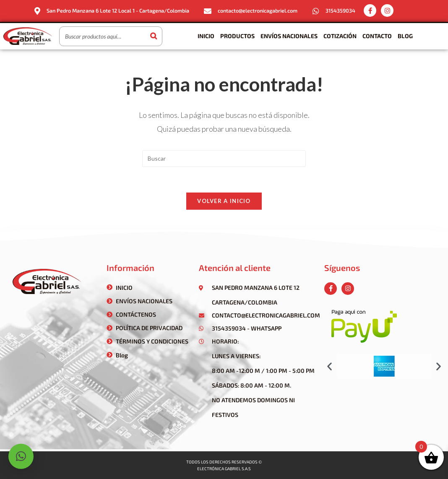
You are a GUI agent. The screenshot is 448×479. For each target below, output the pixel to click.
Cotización (340, 36)
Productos (237, 36)
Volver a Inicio (224, 201)
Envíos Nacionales (289, 36)
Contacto (377, 36)
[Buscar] (154, 36)
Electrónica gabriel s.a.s (224, 469)
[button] (329, 366)
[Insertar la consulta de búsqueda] (224, 159)
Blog (405, 36)
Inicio (206, 36)
